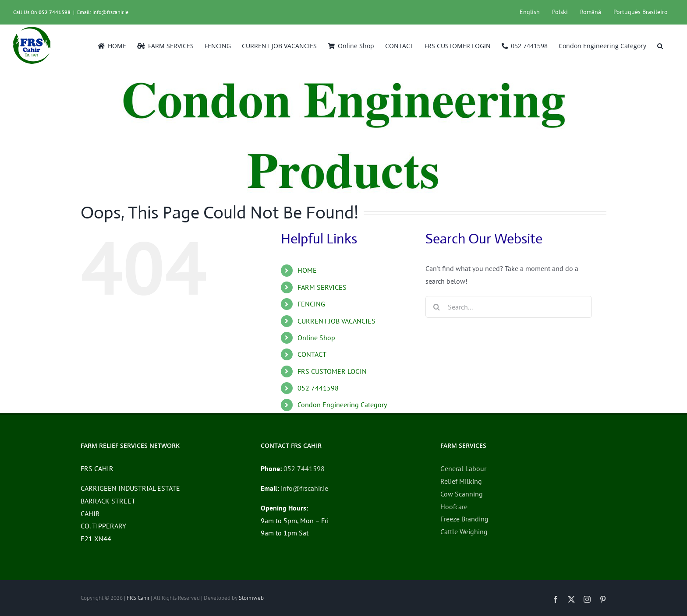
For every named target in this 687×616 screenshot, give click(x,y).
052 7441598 (55, 12)
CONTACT (312, 354)
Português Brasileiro (641, 12)
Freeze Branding (464, 519)
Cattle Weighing (464, 532)
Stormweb (251, 598)
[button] (660, 45)
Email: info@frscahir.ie (103, 12)
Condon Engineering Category (342, 405)
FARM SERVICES (322, 287)
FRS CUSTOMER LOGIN (332, 371)
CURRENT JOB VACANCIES (336, 321)
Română (591, 12)
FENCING (311, 304)
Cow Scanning (462, 494)
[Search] (436, 307)
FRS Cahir (138, 598)
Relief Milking (461, 481)
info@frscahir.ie (305, 488)
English (530, 12)
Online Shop (316, 338)
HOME (307, 270)
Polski (560, 12)
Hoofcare (454, 507)
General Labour (463, 468)
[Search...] (509, 307)
